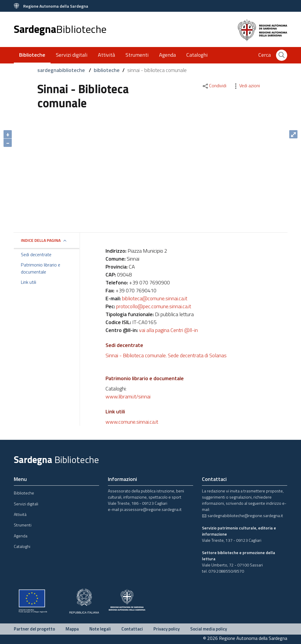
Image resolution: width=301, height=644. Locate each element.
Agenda (167, 55)
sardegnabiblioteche (62, 70)
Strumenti (137, 55)
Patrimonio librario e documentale (41, 268)
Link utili (29, 282)
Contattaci (132, 629)
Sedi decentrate (36, 254)
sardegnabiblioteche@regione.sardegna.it (243, 515)
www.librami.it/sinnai (128, 396)
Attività (106, 55)
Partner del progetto (34, 629)
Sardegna (60, 29)
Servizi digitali (72, 55)
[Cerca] (282, 55)
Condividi (214, 85)
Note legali (100, 629)
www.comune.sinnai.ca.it (132, 422)
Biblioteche (24, 493)
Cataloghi (197, 55)
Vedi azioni (246, 85)
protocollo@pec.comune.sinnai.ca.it (154, 306)
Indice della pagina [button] (41, 240)
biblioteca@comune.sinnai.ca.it (155, 298)
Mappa (72, 629)
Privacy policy (167, 629)
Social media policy (209, 629)
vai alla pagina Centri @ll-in (168, 330)
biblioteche (107, 70)
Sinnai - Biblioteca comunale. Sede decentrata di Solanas (166, 355)
